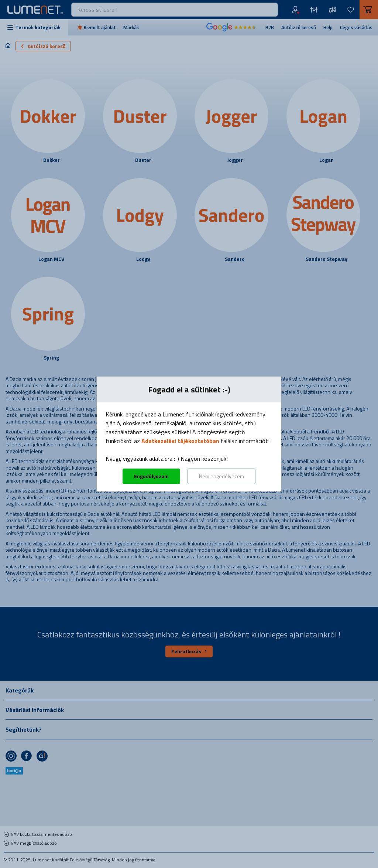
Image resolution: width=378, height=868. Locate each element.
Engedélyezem (151, 476)
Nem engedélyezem (221, 476)
